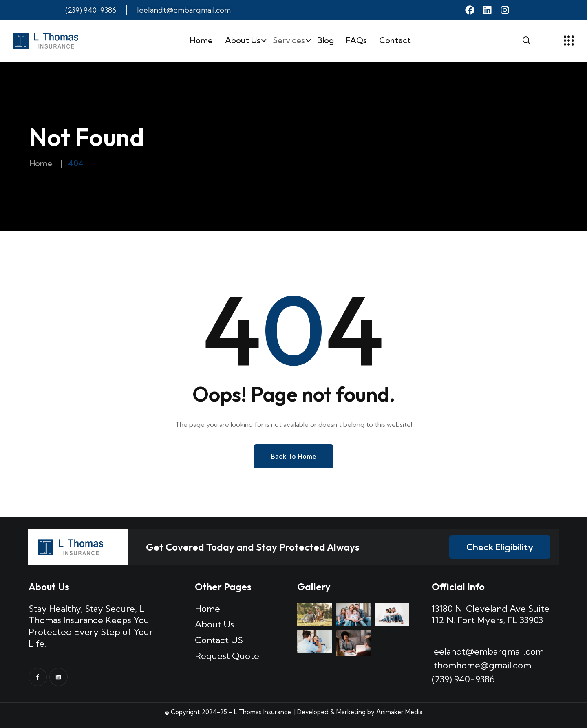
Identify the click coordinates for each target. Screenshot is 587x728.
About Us (243, 40)
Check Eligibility (500, 547)
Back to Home (293, 456)
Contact (395, 40)
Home (201, 40)
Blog (325, 40)
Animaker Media (399, 712)
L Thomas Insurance (262, 712)
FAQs (356, 40)
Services (289, 40)
